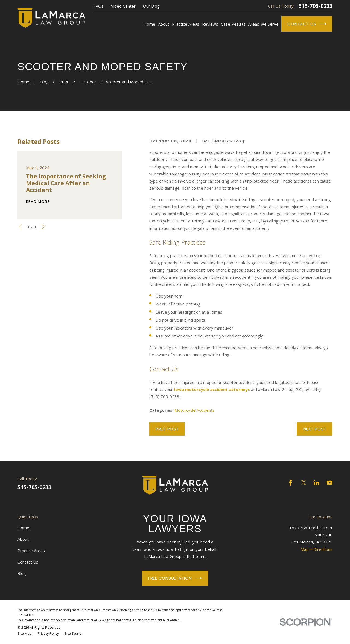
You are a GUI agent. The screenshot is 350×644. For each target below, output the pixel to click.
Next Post (315, 429)
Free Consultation (175, 578)
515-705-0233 (316, 6)
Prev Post (167, 429)
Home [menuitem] (149, 24)
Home (23, 528)
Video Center (123, 6)
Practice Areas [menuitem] (186, 24)
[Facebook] (291, 483)
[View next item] (43, 227)
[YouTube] (330, 483)
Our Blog (151, 6)
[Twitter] (304, 483)
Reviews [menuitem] (210, 24)
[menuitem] (25, 634)
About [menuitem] (164, 24)
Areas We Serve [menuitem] (263, 24)
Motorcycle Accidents (195, 410)
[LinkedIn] (317, 483)
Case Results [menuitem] (233, 24)
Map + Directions (317, 549)
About (23, 539)
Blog (22, 573)
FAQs (99, 6)
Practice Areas (31, 551)
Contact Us (307, 24)
